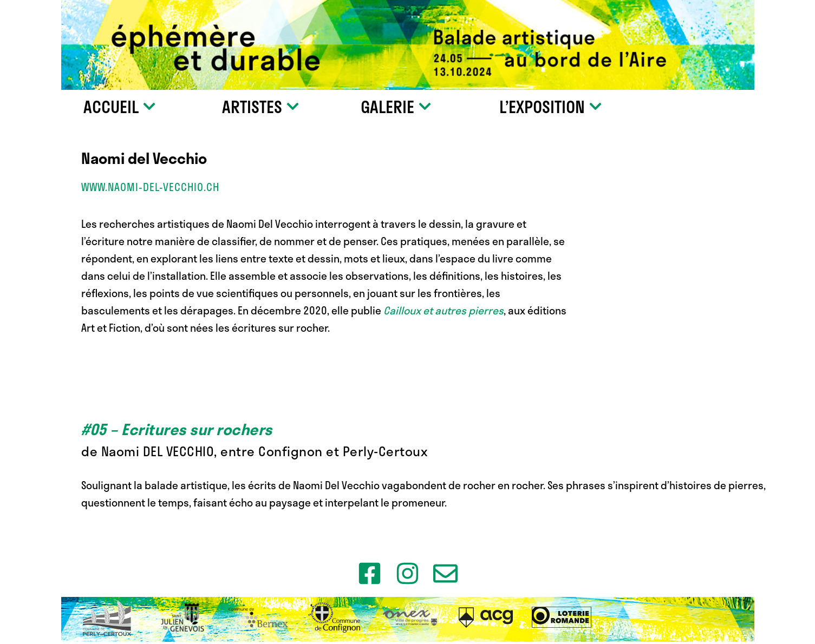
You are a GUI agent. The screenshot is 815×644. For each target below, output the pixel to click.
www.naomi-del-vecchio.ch (150, 187)
